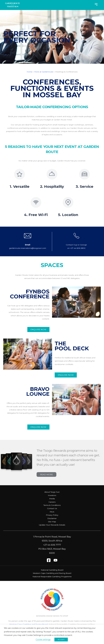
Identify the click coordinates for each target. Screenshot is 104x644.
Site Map (52, 521)
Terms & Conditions (52, 505)
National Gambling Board (52, 570)
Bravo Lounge (37, 391)
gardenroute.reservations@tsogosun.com (28, 248)
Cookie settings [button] (43, 639)
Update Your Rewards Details (52, 525)
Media (52, 499)
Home (29, 72)
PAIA (52, 512)
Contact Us (52, 508)
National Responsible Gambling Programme (52, 576)
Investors (52, 495)
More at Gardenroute (44, 72)
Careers (52, 502)
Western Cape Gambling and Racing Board (52, 573)
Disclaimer (52, 518)
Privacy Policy (52, 515)
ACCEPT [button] (61, 639)
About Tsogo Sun (52, 492)
